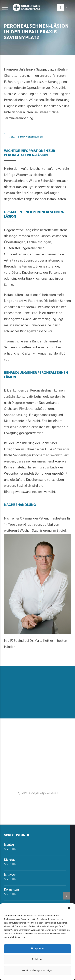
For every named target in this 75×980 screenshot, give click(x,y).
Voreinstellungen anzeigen (38, 971)
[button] (69, 908)
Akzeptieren (37, 949)
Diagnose (18, 403)
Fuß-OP (50, 450)
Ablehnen (37, 960)
